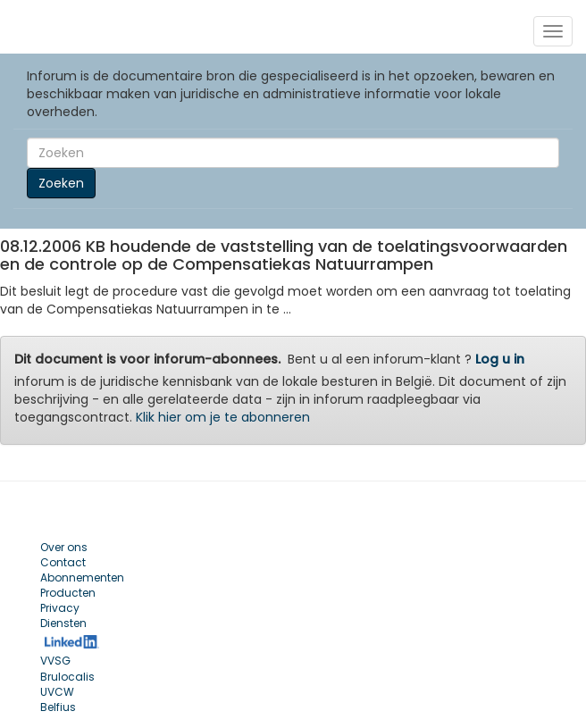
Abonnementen (82, 577)
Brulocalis (67, 677)
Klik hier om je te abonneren (223, 417)
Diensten (63, 623)
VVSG (55, 661)
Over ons (64, 547)
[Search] (293, 153)
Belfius (58, 707)
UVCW (57, 692)
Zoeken (61, 183)
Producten (68, 593)
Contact (63, 562)
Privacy (60, 608)
